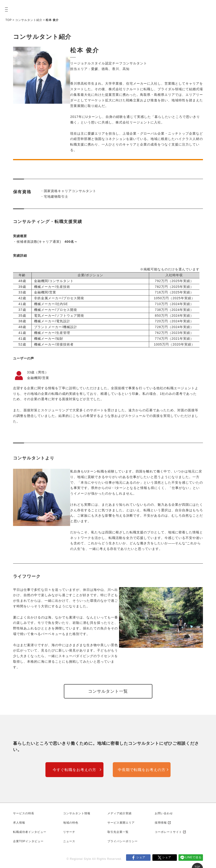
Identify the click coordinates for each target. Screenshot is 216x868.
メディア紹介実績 (120, 813)
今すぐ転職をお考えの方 (74, 770)
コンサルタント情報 (77, 813)
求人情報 (19, 823)
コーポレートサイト (168, 832)
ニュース (69, 841)
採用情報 (161, 823)
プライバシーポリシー (123, 841)
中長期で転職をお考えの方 (142, 770)
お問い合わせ (164, 813)
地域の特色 (71, 823)
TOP (9, 20)
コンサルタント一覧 (108, 691)
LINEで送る (193, 857)
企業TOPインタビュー (28, 841)
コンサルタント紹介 (29, 20)
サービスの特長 (24, 813)
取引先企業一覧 (118, 832)
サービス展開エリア (121, 823)
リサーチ (69, 832)
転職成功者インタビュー (30, 832)
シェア (141, 857)
